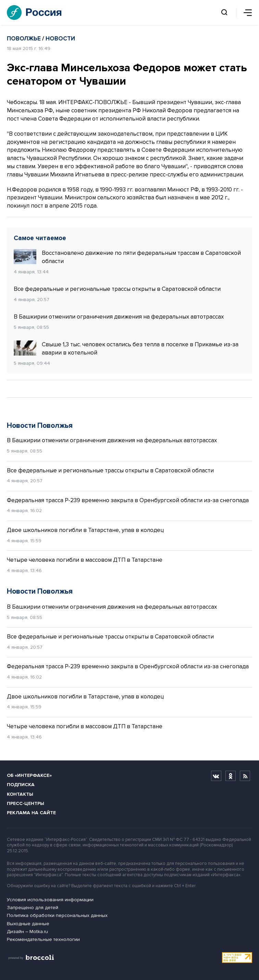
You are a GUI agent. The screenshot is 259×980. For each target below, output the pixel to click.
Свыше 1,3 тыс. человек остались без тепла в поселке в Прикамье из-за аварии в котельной (126, 348)
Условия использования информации (50, 900)
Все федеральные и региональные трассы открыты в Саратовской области (117, 289)
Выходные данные (28, 924)
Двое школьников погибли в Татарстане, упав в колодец (85, 530)
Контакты (20, 794)
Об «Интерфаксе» (29, 775)
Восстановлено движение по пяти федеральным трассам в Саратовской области (127, 257)
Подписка (21, 785)
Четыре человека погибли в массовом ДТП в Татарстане (85, 560)
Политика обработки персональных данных (57, 915)
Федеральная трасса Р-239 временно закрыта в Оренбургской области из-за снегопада (128, 500)
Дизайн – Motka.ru (27, 932)
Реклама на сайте (31, 813)
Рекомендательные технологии (43, 939)
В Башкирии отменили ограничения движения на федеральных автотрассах (119, 317)
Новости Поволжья (40, 426)
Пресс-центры (26, 803)
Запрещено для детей (33, 908)
